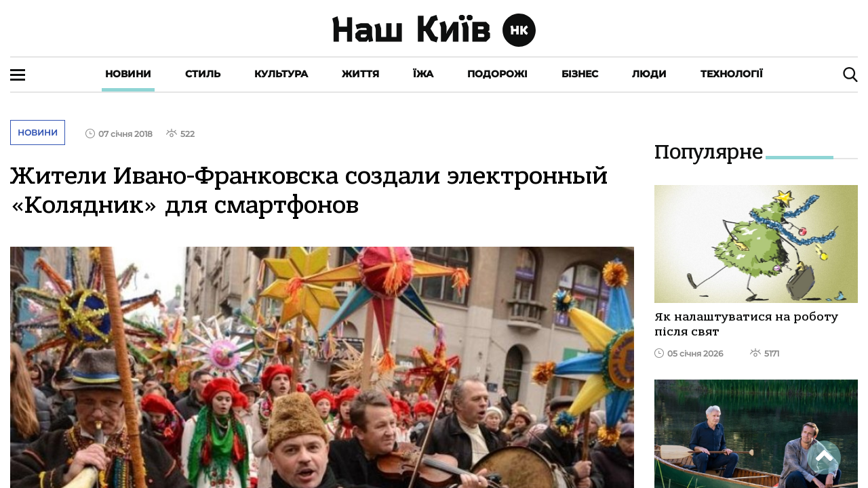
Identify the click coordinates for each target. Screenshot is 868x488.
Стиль (203, 74)
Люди (649, 74)
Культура (281, 74)
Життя (360, 74)
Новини (128, 74)
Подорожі (497, 74)
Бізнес (580, 74)
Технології (732, 74)
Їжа (423, 74)
